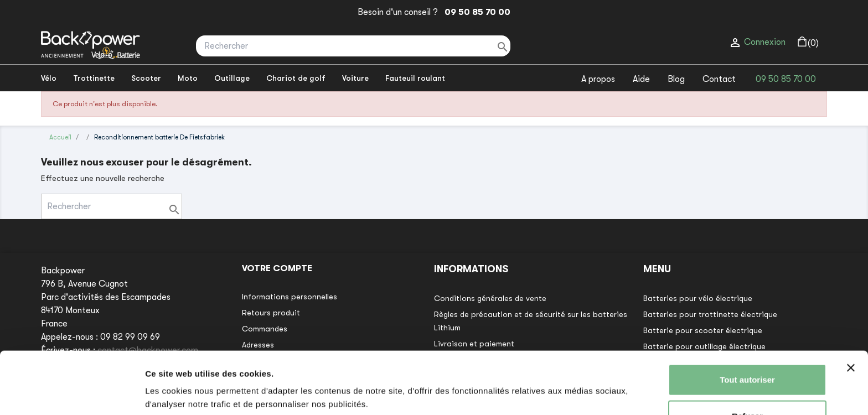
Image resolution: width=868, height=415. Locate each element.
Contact (719, 79)
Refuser (747, 374)
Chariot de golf (296, 78)
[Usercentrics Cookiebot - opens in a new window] (72, 393)
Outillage (232, 78)
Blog (676, 79)
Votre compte (277, 268)
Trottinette (94, 78)
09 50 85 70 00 (475, 12)
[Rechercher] (353, 46)
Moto (188, 78)
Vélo (49, 78)
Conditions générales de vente (490, 298)
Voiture (355, 78)
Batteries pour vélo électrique (698, 298)
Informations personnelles (290, 297)
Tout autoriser (747, 338)
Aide (641, 79)
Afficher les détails (182, 393)
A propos (598, 79)
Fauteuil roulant (415, 78)
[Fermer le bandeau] (851, 326)
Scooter (146, 78)
